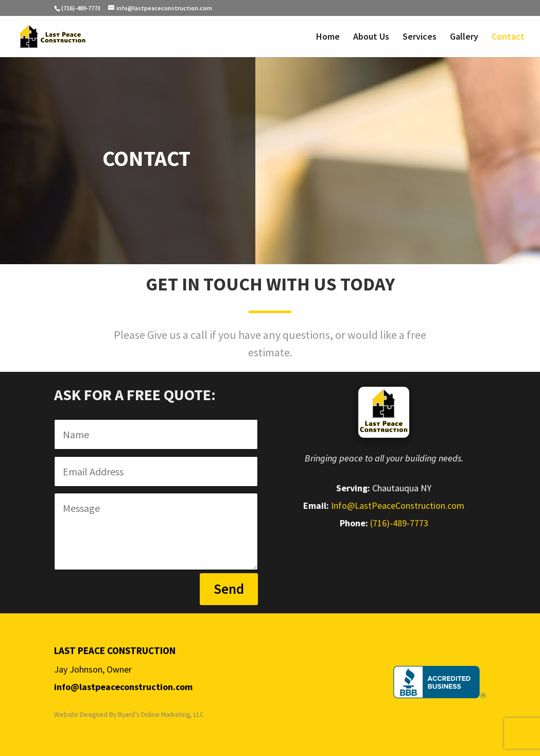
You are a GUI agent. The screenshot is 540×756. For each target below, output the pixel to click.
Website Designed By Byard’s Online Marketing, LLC (129, 715)
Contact (508, 38)
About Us (371, 38)
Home (328, 38)
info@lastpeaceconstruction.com (123, 687)
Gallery (464, 38)
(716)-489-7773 (81, 8)
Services (420, 38)
